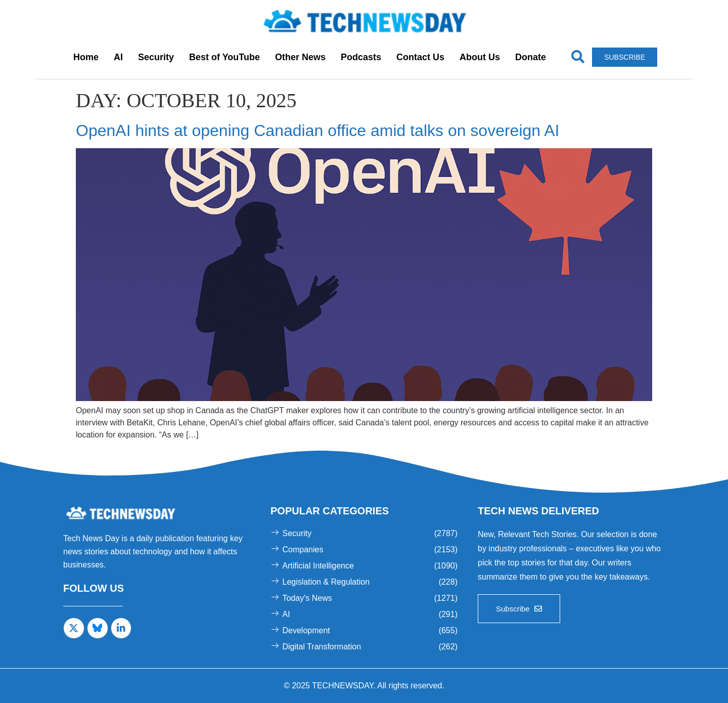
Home (86, 57)
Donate (531, 57)
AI (118, 57)
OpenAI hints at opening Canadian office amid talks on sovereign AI (317, 130)
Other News (300, 57)
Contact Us (420, 57)
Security (156, 57)
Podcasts (361, 57)
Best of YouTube (224, 57)
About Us (480, 57)
